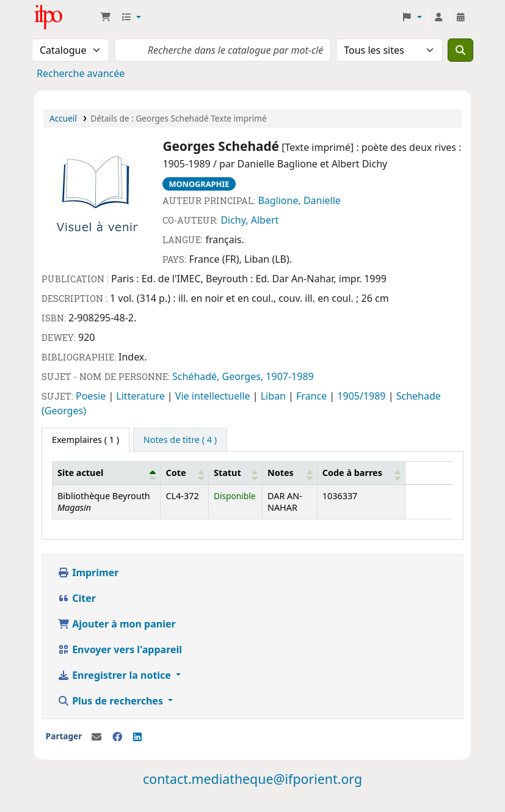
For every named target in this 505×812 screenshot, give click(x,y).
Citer (77, 598)
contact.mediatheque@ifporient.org (252, 779)
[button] (106, 17)
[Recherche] (460, 50)
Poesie (92, 396)
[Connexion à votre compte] (438, 17)
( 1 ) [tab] (85, 440)
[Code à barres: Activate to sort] (361, 473)
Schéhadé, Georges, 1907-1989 (243, 376)
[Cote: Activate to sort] (185, 473)
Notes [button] (281, 473)
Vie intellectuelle (214, 396)
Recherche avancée (81, 73)
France (313, 396)
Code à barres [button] (352, 473)
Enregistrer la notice (115, 675)
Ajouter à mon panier (117, 624)
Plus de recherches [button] (111, 701)
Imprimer (88, 572)
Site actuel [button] (80, 473)
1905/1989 (362, 396)
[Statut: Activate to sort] (236, 473)
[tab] (180, 440)
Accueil (63, 118)
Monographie (199, 184)
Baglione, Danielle (299, 200)
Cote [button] (176, 473)
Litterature (142, 396)
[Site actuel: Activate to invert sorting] (107, 473)
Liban (274, 396)
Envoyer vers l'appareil (120, 649)
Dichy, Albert (249, 220)
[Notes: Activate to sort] (289, 473)
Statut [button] (227, 473)
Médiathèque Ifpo (65, 17)
